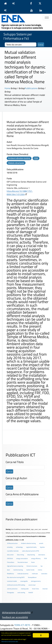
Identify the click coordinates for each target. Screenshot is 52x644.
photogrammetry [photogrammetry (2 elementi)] (36, 581)
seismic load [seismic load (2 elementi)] (32, 585)
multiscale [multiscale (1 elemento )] (35, 574)
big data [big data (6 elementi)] (42, 547)
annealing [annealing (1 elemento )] (10, 547)
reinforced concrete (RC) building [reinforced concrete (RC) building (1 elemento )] (16, 585)
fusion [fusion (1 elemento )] (33, 562)
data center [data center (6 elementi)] (10, 555)
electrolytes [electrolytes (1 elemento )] (42, 555)
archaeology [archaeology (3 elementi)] (19, 547)
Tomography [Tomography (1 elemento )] (11, 593)
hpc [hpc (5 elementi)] (42, 566)
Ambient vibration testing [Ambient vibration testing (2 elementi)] (28, 543)
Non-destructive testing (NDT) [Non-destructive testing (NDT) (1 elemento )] (16, 577)
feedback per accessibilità (15, 617)
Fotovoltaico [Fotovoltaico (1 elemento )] (11, 562)
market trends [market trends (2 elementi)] (30, 570)
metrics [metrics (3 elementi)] (40, 570)
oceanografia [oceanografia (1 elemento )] (24, 581)
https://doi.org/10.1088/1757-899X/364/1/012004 (20, 193)
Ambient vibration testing (19, 158)
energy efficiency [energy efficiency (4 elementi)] (36, 558)
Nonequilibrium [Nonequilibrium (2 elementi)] (32, 577)
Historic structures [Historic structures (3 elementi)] (32, 566)
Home (7, 88)
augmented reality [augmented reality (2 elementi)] (31, 547)
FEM (36, 158)
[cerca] (21, 45)
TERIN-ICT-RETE (22, 625)
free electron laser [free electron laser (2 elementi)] (23, 562)
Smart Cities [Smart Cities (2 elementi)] (35, 589)
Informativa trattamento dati (10, 641)
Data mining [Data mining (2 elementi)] (20, 555)
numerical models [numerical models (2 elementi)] (12, 581)
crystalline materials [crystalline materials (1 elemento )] (13, 551)
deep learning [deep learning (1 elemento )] (31, 555)
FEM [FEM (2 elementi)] (45, 558)
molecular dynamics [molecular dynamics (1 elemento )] (23, 574)
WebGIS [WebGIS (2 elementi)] (31, 593)
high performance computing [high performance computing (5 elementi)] (15, 566)
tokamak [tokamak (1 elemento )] (45, 589)
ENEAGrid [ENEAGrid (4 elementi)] (10, 558)
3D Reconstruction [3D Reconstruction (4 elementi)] (12, 543)
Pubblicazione (31, 88)
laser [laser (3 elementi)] (8, 570)
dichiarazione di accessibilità (16, 612)
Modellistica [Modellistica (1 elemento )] (10, 574)
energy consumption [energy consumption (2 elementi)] (22, 558)
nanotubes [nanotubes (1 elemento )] (44, 574)
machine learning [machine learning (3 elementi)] (18, 570)
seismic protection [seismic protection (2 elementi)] (12, 589)
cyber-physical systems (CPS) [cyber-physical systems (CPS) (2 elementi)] (31, 551)
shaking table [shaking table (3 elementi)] (25, 589)
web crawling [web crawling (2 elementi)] (21, 593)
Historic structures (16, 163)
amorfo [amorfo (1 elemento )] (41, 543)
